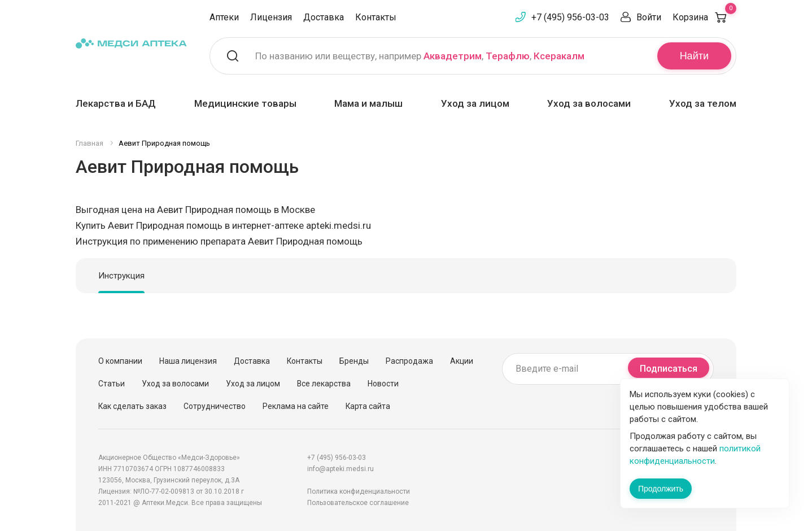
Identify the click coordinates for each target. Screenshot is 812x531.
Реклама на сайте (296, 406)
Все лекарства (324, 384)
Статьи (112, 384)
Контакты (376, 17)
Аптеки (224, 17)
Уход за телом (703, 103)
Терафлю (508, 56)
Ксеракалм (559, 56)
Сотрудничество (215, 406)
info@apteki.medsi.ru (340, 469)
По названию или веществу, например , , (420, 56)
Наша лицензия (188, 361)
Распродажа (409, 361)
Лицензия (271, 17)
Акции (462, 361)
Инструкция (121, 276)
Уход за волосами (589, 103)
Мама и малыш (368, 103)
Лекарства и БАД (116, 103)
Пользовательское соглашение (358, 503)
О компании (120, 361)
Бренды (354, 361)
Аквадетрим (453, 56)
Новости (383, 384)
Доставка (324, 17)
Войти (649, 17)
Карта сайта (368, 406)
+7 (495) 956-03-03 (570, 17)
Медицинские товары (245, 103)
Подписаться (669, 369)
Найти (694, 56)
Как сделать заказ (132, 406)
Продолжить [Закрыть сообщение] (661, 489)
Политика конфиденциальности (359, 491)
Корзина (704, 17)
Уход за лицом (475, 103)
